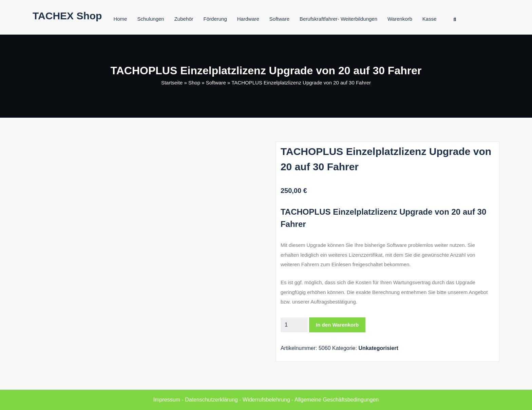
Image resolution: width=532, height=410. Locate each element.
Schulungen (150, 19)
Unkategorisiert (378, 348)
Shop (194, 83)
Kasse (430, 19)
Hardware (248, 19)
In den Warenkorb (337, 325)
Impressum (167, 400)
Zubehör (184, 19)
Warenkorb (400, 19)
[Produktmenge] (294, 325)
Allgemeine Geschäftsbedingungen (337, 400)
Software (279, 19)
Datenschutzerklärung (211, 400)
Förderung (215, 19)
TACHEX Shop (67, 16)
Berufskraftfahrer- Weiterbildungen (338, 19)
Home (120, 19)
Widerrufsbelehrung (266, 400)
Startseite (172, 83)
